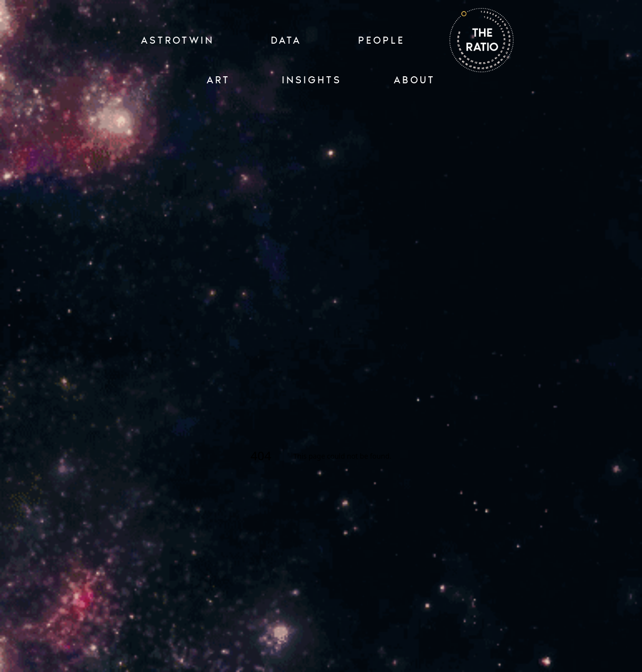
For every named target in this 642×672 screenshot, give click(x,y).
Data (286, 40)
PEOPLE (381, 40)
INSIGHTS (312, 80)
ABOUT (415, 80)
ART (218, 80)
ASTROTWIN (178, 40)
